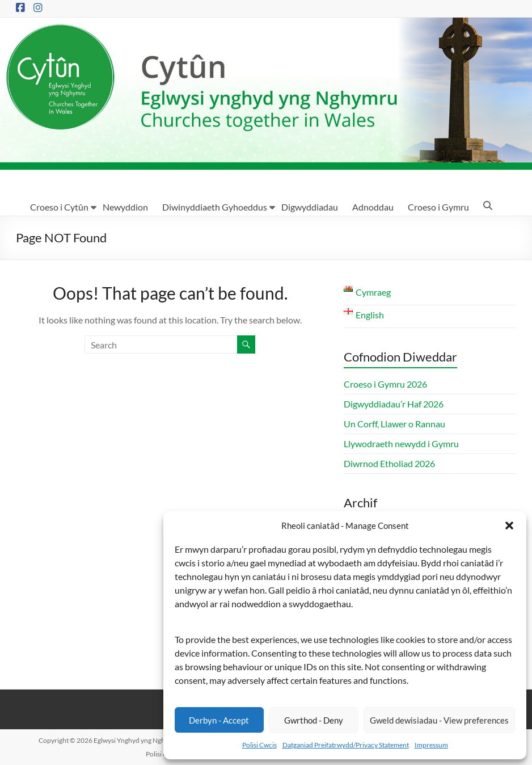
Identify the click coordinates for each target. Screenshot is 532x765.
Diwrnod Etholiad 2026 (389, 463)
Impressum (431, 745)
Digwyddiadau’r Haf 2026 (394, 404)
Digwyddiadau (310, 207)
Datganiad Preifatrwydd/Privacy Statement (346, 745)
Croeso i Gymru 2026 (385, 384)
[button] (509, 526)
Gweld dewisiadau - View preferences (439, 720)
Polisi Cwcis (259, 745)
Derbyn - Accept (219, 720)
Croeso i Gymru (438, 207)
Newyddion (125, 207)
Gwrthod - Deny (314, 720)
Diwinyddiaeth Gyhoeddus (215, 207)
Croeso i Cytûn (59, 207)
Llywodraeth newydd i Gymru (401, 444)
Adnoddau (373, 207)
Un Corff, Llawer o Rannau (394, 424)
